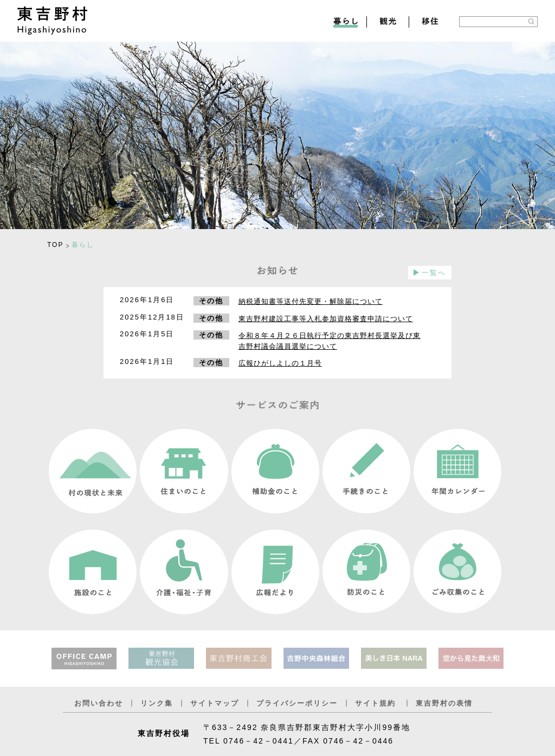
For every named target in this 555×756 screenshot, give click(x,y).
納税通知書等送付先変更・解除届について (311, 301)
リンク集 (157, 703)
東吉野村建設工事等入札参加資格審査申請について (326, 319)
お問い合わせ (99, 703)
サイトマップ (215, 703)
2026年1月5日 (147, 334)
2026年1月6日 (147, 300)
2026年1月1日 (147, 361)
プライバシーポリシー (297, 703)
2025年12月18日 (152, 317)
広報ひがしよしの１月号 (280, 363)
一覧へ (434, 273)
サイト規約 (375, 703)
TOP (55, 245)
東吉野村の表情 (444, 703)
